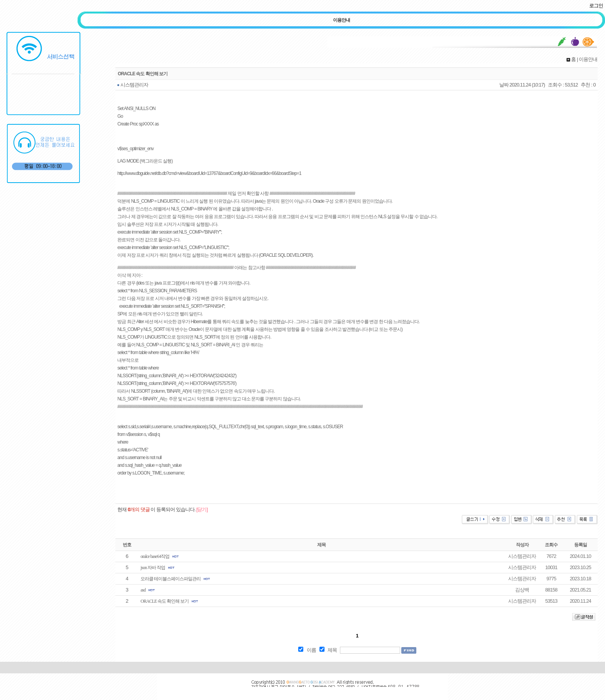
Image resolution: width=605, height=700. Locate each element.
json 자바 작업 (153, 568)
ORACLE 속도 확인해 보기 (165, 601)
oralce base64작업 (155, 556)
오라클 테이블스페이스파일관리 (171, 579)
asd (143, 590)
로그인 (596, 6)
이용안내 (341, 20)
